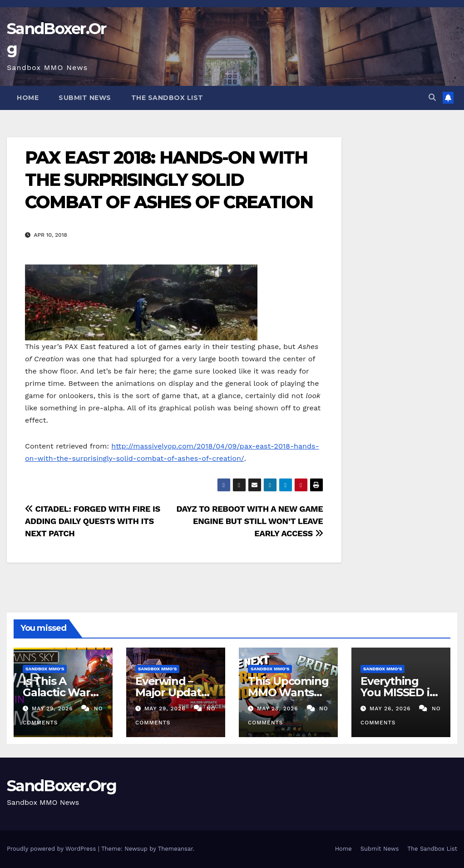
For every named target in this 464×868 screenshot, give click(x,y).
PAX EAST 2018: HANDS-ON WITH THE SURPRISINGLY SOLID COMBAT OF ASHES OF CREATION (169, 180)
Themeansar (175, 849)
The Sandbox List (167, 98)
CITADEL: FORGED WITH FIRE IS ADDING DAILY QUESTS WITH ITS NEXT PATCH (93, 521)
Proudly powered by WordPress (52, 849)
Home (28, 98)
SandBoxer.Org (62, 786)
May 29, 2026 (53, 708)
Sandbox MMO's (45, 669)
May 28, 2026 (279, 708)
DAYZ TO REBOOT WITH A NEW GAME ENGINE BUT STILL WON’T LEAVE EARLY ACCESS (250, 521)
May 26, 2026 (391, 708)
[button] (432, 97)
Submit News (85, 98)
